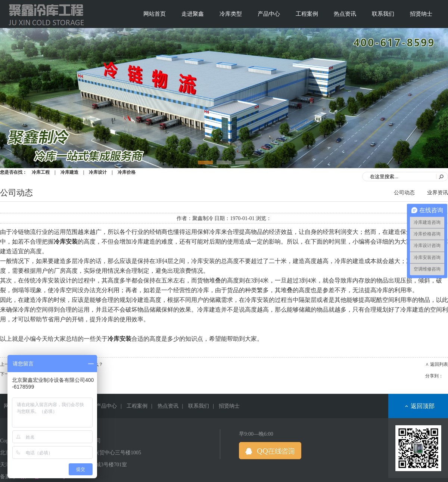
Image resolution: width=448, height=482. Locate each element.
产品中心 (269, 14)
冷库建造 (69, 172)
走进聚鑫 (193, 14)
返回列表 (439, 364)
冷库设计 (98, 172)
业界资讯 (438, 193)
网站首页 (155, 14)
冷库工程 (41, 172)
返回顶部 (423, 406)
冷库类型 (231, 14)
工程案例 (307, 14)
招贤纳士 (421, 14)
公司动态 (404, 193)
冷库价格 (127, 172)
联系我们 (383, 14)
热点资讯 (345, 14)
